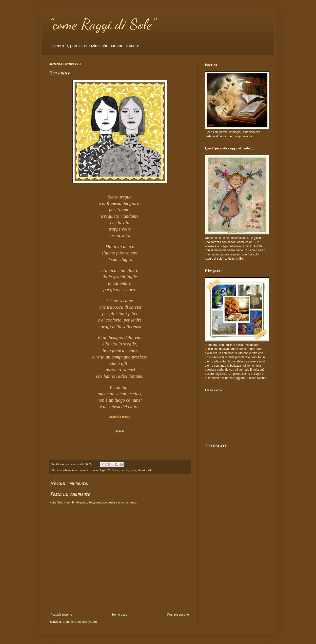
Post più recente (61, 615)
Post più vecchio (178, 615)
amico (87, 470)
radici (133, 470)
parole (124, 470)
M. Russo (114, 470)
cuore (95, 470)
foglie (103, 470)
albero (67, 470)
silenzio (142, 470)
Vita (150, 470)
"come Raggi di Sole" (103, 24)
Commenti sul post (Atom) (80, 622)
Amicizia (77, 470)
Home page (120, 615)
